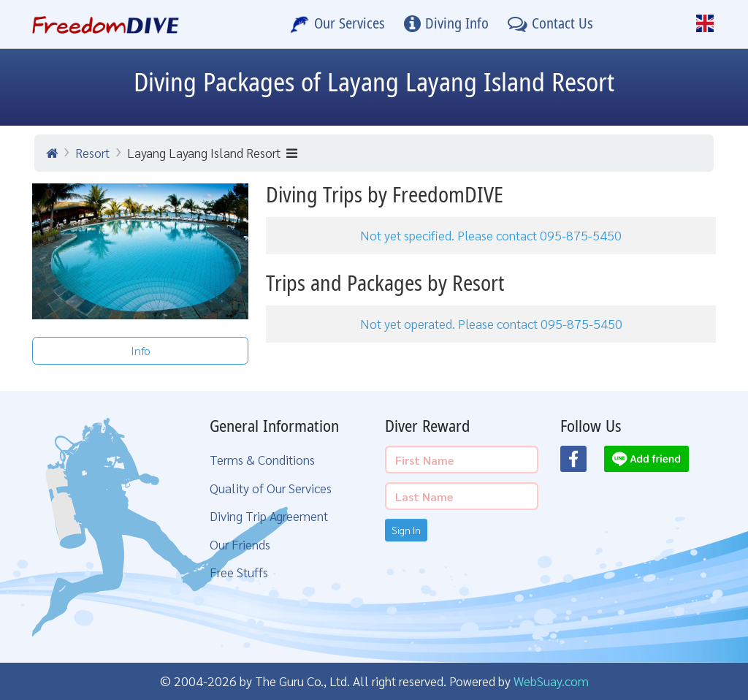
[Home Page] (106, 24)
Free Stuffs (239, 572)
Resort (92, 152)
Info (141, 350)
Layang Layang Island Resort (212, 152)
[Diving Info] (446, 24)
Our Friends (240, 544)
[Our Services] (337, 24)
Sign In (406, 530)
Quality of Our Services (271, 488)
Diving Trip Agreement (269, 516)
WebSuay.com (551, 681)
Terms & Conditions (262, 459)
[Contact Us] (550, 24)
